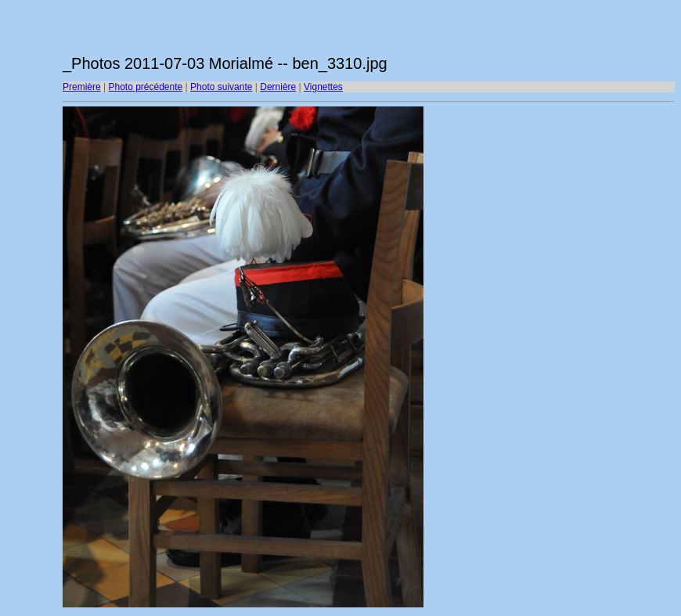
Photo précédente (145, 87)
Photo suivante (221, 87)
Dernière (278, 87)
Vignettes (323, 87)
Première (82, 87)
